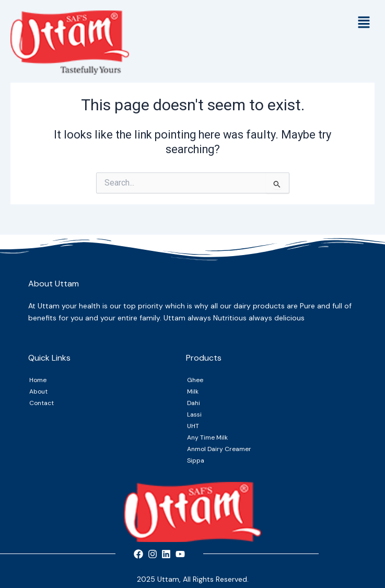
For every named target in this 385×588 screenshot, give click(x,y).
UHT (193, 426)
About (38, 391)
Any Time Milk (207, 437)
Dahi (194, 403)
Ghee (195, 380)
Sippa (196, 460)
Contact (42, 403)
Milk (193, 391)
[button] (364, 24)
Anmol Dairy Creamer (219, 449)
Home (38, 380)
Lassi (194, 414)
